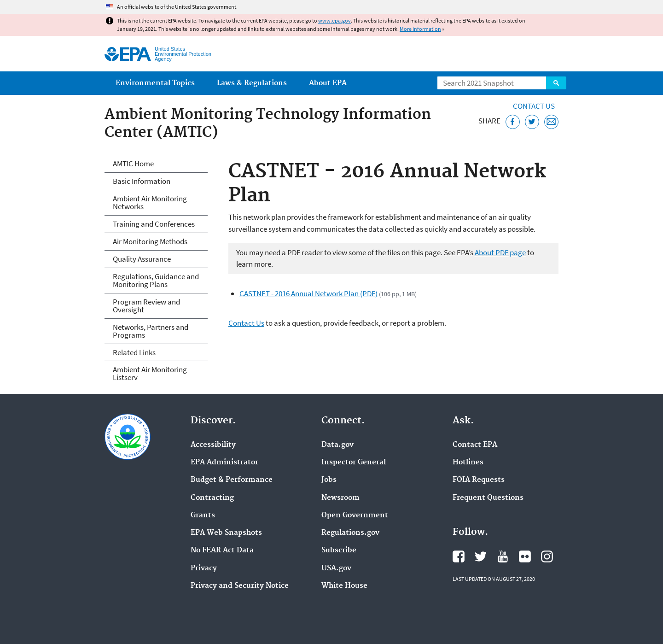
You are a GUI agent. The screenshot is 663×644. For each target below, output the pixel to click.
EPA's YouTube (503, 556)
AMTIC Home (133, 164)
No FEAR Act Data (222, 550)
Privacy (204, 568)
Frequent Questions (488, 498)
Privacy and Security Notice (240, 586)
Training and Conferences (154, 224)
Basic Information (142, 181)
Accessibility (213, 445)
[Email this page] (551, 122)
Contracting (212, 498)
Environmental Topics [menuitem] (155, 83)
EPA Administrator (224, 463)
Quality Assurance (142, 259)
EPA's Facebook (459, 556)
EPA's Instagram (547, 556)
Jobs (329, 480)
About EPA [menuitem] (328, 83)
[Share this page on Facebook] (513, 122)
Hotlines (468, 463)
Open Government (355, 515)
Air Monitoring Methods (150, 241)
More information (420, 29)
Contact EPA (475, 445)
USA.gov (336, 568)
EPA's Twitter (481, 556)
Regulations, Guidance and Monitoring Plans (156, 280)
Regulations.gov (350, 533)
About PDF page (500, 252)
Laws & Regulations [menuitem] (252, 83)
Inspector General (354, 463)
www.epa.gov (334, 20)
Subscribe (339, 550)
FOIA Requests (479, 480)
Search (556, 83)
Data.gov (337, 445)
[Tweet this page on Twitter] (532, 122)
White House (344, 586)
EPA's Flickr (525, 556)
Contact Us (534, 106)
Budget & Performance (232, 480)
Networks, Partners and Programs (151, 331)
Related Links (134, 352)
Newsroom (340, 498)
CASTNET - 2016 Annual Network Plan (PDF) (308, 293)
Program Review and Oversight (146, 306)
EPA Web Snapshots (226, 533)
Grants (203, 515)
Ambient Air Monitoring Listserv (150, 373)
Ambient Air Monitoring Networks (150, 202)
